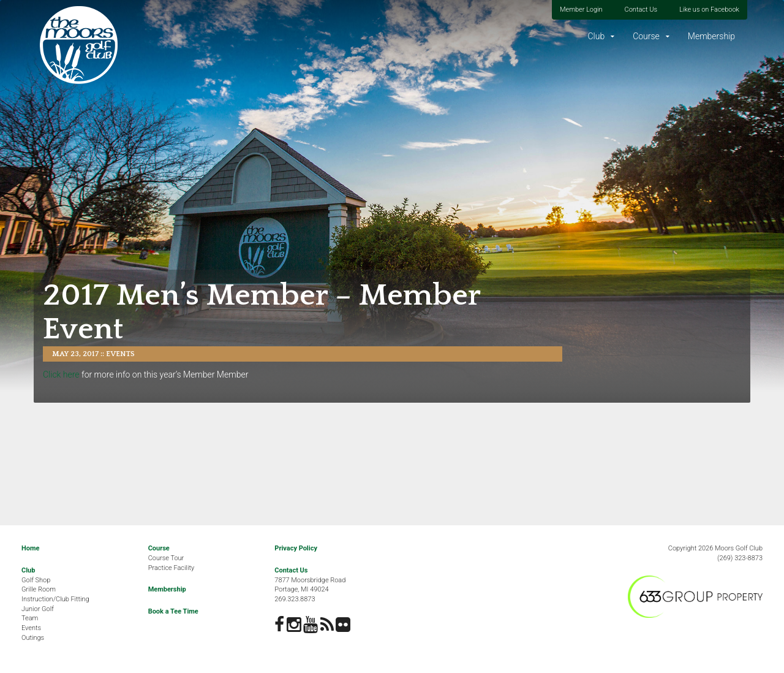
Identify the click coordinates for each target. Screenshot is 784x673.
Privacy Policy (296, 548)
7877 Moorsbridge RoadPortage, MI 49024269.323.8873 (310, 590)
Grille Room (39, 589)
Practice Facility (171, 568)
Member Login (581, 10)
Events (120, 354)
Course (646, 36)
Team (30, 618)
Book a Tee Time (173, 611)
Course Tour (166, 558)
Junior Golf (38, 609)
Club (596, 36)
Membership (711, 36)
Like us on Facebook (709, 10)
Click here (61, 375)
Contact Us (641, 10)
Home (30, 548)
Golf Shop (36, 580)
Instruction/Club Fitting (55, 599)
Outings (33, 638)
